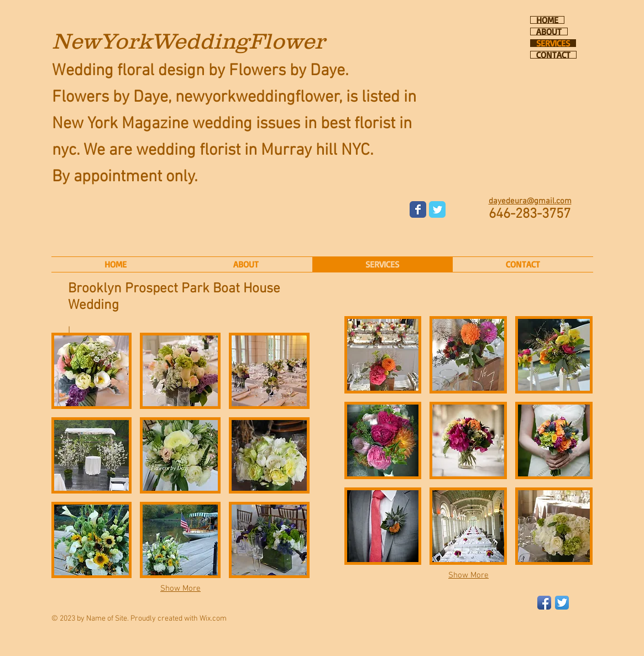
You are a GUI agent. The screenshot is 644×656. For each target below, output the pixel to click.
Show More (180, 589)
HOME (547, 20)
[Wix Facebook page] (418, 209)
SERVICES (553, 43)
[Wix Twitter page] (437, 209)
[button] (92, 371)
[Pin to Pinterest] (326, 309)
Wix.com (213, 619)
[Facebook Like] (479, 193)
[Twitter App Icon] (562, 603)
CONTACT (553, 55)
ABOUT (549, 32)
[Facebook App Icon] (544, 603)
